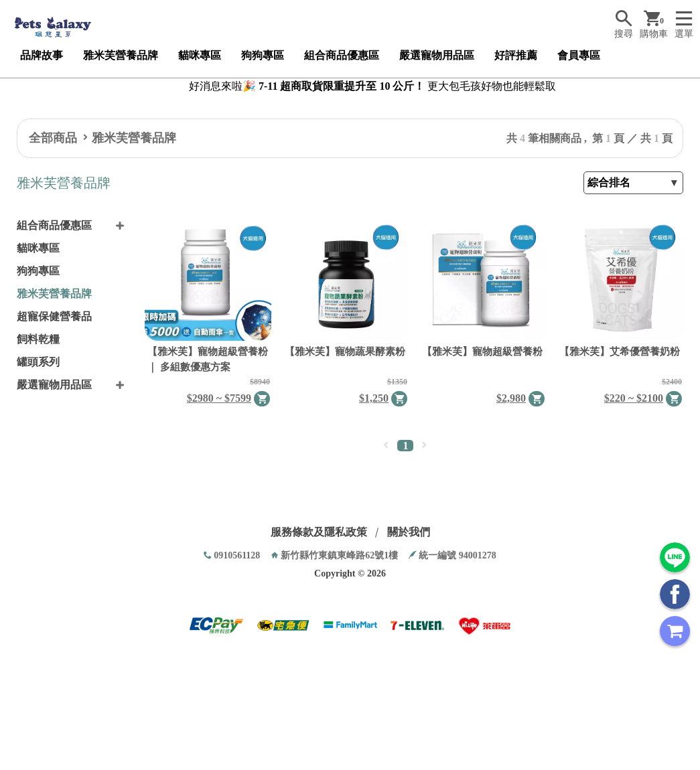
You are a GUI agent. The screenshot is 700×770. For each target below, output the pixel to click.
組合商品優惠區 (342, 55)
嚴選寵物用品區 (437, 55)
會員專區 (579, 55)
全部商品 (53, 138)
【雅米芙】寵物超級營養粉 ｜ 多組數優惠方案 (208, 359)
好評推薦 (516, 55)
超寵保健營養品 (54, 316)
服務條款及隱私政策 (319, 532)
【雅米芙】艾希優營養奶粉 (620, 352)
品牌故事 (42, 55)
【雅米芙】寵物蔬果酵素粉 (345, 352)
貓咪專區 (200, 55)
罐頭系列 (38, 362)
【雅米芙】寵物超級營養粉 (482, 352)
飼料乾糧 (38, 339)
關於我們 (409, 532)
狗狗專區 (263, 55)
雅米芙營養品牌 (121, 55)
